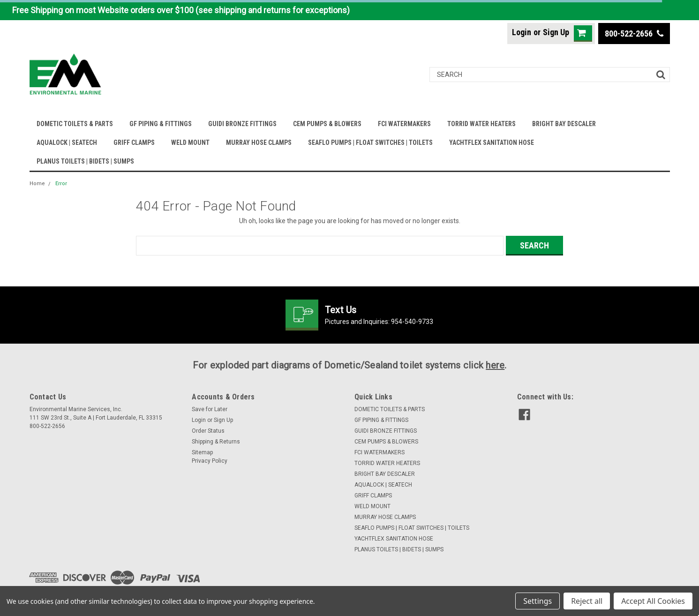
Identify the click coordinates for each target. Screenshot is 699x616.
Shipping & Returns (216, 442)
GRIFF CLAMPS (134, 143)
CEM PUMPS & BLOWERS (327, 124)
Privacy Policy (210, 461)
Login (522, 32)
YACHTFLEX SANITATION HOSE (492, 143)
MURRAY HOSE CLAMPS (259, 143)
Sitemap (202, 452)
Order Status (208, 431)
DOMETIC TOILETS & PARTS (75, 124)
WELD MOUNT (190, 143)
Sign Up (556, 32)
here (495, 365)
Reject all (587, 601)
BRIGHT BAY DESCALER (564, 124)
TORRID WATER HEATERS (481, 124)
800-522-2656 (634, 34)
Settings (537, 601)
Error (61, 184)
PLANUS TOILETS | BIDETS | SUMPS (85, 161)
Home (37, 184)
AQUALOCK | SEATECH (67, 143)
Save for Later (210, 409)
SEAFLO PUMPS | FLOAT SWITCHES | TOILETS (370, 143)
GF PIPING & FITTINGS (161, 124)
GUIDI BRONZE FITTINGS (242, 124)
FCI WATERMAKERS (404, 124)
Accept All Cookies (653, 601)
